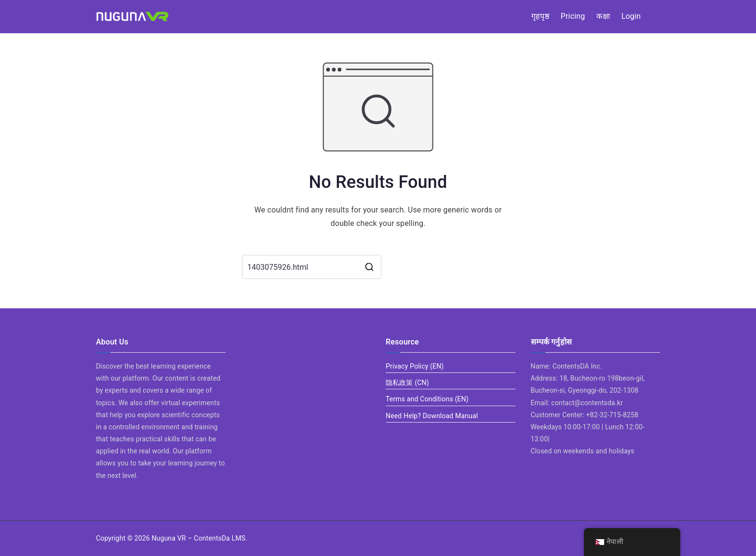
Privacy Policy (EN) (415, 366)
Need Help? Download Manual (432, 416)
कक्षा (603, 16)
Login (631, 16)
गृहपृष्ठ (540, 16)
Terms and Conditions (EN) (427, 399)
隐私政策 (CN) (407, 383)
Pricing (573, 16)
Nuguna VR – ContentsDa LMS (198, 538)
